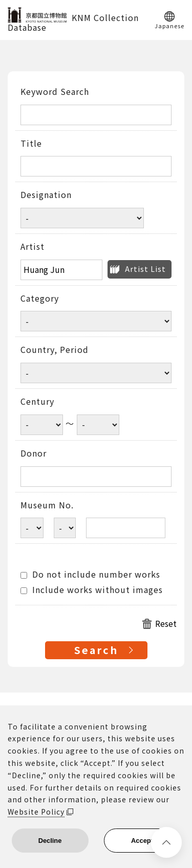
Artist (33, 247)
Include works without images (92, 590)
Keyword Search (55, 92)
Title (31, 144)
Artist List (145, 269)
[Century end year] (98, 425)
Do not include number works (90, 575)
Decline (50, 841)
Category (40, 299)
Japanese (169, 25)
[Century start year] (42, 425)
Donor (34, 453)
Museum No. (47, 505)
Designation (46, 195)
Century (37, 402)
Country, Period (55, 350)
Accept (142, 841)
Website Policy (36, 812)
